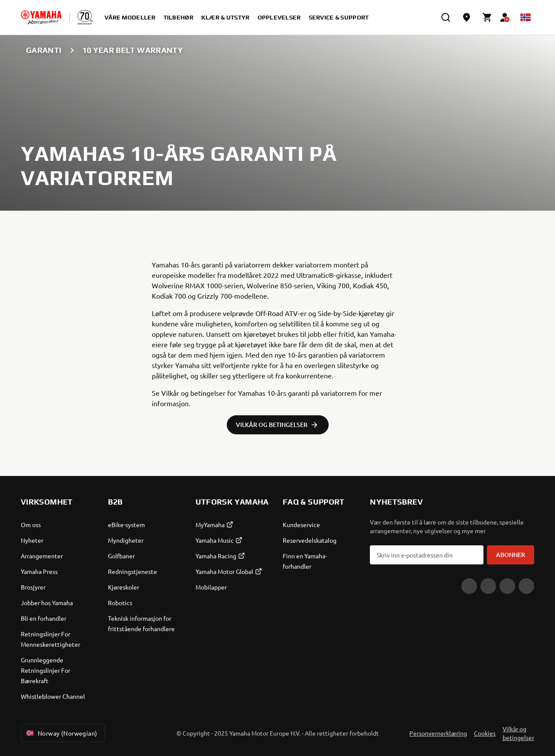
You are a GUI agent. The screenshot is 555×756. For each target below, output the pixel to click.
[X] (526, 586)
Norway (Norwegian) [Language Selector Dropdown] (61, 733)
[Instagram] (507, 586)
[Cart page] (487, 17)
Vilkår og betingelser (518, 733)
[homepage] (41, 17)
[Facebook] (488, 586)
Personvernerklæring (438, 733)
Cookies (485, 733)
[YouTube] (469, 586)
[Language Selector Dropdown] (526, 17)
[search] (446, 17)
